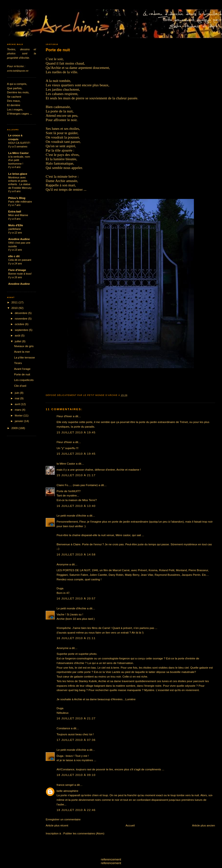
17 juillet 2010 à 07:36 (76, 740)
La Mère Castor (18, 153)
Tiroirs (18, 363)
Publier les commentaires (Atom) (84, 833)
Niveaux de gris (24, 346)
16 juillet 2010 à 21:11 (76, 638)
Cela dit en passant (20, 260)
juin (17, 393)
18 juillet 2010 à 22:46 (76, 810)
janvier (19, 421)
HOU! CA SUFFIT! (19, 143)
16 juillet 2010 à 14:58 (76, 554)
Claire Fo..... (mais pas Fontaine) (77, 485)
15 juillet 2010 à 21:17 (76, 475)
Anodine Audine (19, 239)
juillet (18, 341)
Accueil (130, 825)
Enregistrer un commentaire (63, 819)
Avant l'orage (22, 369)
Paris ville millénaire (20, 202)
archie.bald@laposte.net (18, 71)
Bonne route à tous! (20, 274)
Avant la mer (22, 352)
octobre (20, 324)
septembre (22, 330)
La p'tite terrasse (24, 357)
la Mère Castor (66, 463)
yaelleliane (15, 229)
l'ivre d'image (17, 270)
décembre (21, 313)
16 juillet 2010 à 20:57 (76, 598)
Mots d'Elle (16, 225)
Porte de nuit (58, 50)
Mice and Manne (18, 215)
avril (18, 404)
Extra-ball (15, 211)
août (18, 335)
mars (18, 410)
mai (17, 398)
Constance (63, 728)
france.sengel (65, 785)
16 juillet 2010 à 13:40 (76, 506)
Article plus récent (57, 825)
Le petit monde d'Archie (71, 515)
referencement (111, 859)
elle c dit (14, 256)
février (19, 415)
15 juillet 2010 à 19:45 (76, 432)
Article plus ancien (203, 825)
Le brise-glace (18, 174)
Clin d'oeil (20, 386)
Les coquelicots (24, 380)
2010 (15, 308)
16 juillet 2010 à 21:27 (76, 718)
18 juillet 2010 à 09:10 (76, 775)
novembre (21, 318)
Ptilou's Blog (17, 198)
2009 (15, 428)
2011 (15, 302)
